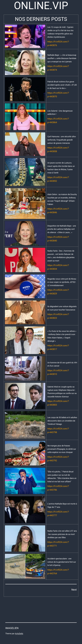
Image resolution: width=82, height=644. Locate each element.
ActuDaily (19, 634)
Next (74, 590)
